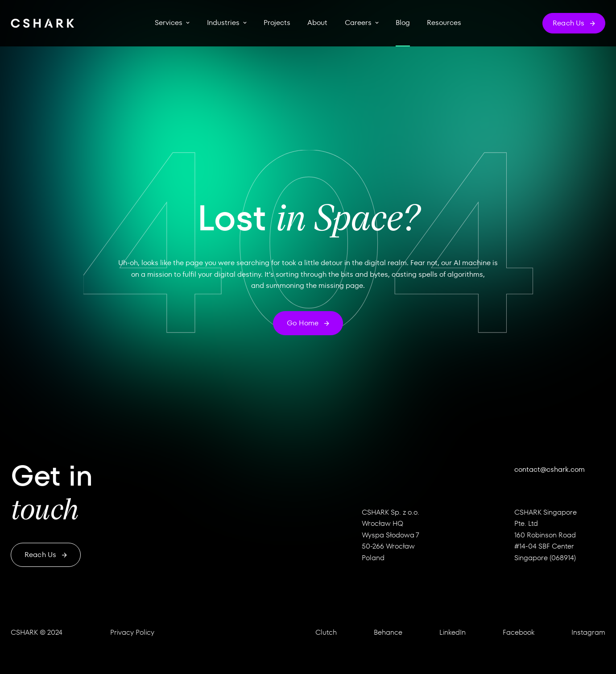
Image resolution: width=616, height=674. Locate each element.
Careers (358, 23)
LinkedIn (453, 632)
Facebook (519, 632)
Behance (388, 632)
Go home (308, 323)
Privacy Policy (132, 632)
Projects (277, 23)
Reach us (46, 555)
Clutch (326, 632)
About (317, 23)
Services (169, 23)
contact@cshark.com (550, 469)
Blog (403, 23)
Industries (223, 23)
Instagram (588, 632)
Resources (444, 23)
